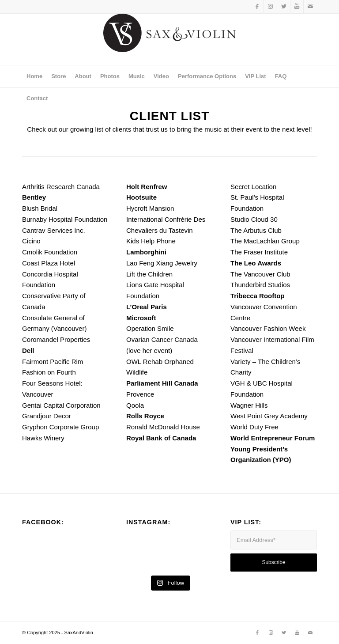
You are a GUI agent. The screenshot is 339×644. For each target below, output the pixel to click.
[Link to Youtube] (297, 7)
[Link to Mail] (310, 7)
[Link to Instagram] (270, 7)
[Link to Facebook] (257, 7)
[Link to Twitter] (284, 7)
